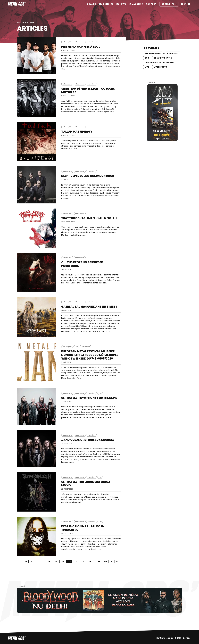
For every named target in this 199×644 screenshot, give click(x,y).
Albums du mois (153, 53)
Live (76, 347)
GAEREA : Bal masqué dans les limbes (89, 307)
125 (83, 561)
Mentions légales (165, 638)
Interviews (91, 42)
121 (56, 561)
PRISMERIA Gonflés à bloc (81, 47)
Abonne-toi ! (169, 4)
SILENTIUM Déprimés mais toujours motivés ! (88, 90)
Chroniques (80, 42)
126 (90, 561)
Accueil (92, 4)
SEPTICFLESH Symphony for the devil (89, 398)
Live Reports (85, 347)
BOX (147, 58)
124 (76, 561)
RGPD (178, 638)
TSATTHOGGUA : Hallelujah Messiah (89, 218)
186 (106, 561)
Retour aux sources (88, 440)
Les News (121, 4)
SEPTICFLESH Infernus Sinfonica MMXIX (86, 484)
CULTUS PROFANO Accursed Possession (82, 264)
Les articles (106, 4)
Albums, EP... (67, 42)
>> (117, 561)
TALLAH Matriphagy (77, 132)
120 (49, 561)
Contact (151, 4)
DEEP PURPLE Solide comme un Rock (88, 176)
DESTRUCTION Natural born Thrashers (83, 528)
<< (26, 561)
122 (62, 561)
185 (99, 561)
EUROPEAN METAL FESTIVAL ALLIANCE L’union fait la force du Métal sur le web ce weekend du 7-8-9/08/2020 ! (90, 355)
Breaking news (162, 58)
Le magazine (136, 4)
